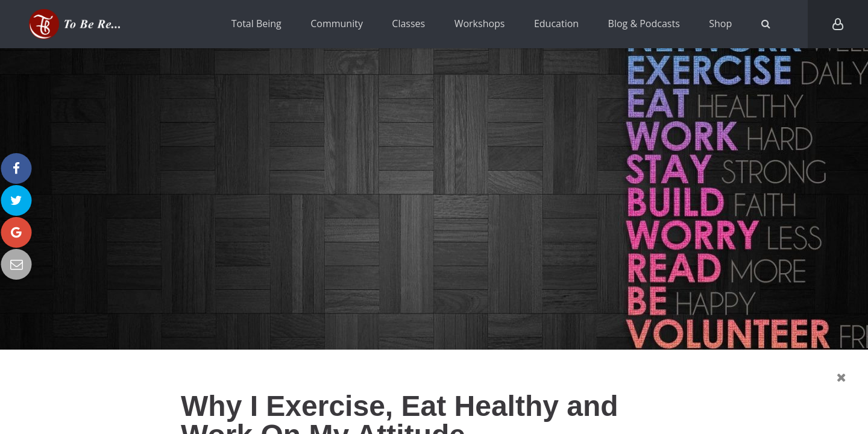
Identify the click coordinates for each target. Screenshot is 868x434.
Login (838, 24)
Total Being (256, 24)
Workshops (480, 24)
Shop (720, 24)
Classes (408, 24)
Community (337, 24)
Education (556, 24)
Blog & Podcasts (644, 24)
